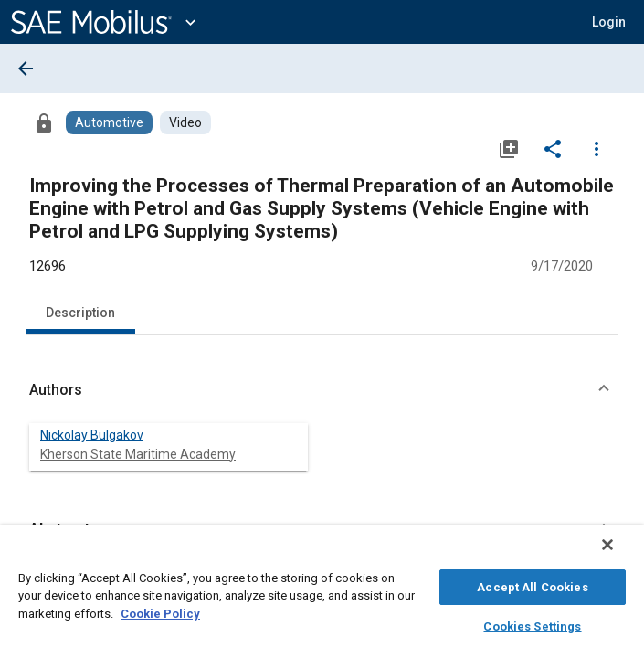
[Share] (553, 148)
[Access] (44, 122)
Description (80, 313)
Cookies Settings (532, 624)
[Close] (620, 554)
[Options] (596, 148)
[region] (322, 596)
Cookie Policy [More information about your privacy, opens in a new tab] (160, 611)
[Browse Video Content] (185, 123)
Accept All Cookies (532, 584)
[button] (322, 390)
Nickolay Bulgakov (92, 435)
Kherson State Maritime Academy (138, 454)
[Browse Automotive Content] (109, 123)
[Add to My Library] (509, 148)
